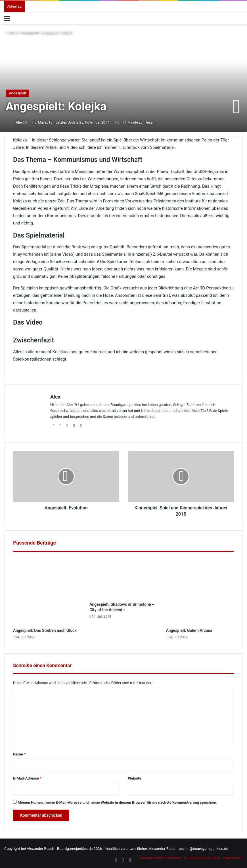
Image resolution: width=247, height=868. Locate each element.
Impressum (232, 858)
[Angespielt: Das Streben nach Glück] (47, 591)
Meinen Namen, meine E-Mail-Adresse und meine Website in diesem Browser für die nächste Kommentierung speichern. (117, 802)
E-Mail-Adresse (27, 778)
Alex (19, 122)
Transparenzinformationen (159, 858)
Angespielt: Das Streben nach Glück (45, 630)
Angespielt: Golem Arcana (189, 630)
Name (19, 754)
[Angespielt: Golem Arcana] (200, 591)
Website (135, 778)
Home (12, 33)
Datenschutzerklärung (202, 858)
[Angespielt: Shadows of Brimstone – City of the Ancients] (123, 578)
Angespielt (30, 33)
